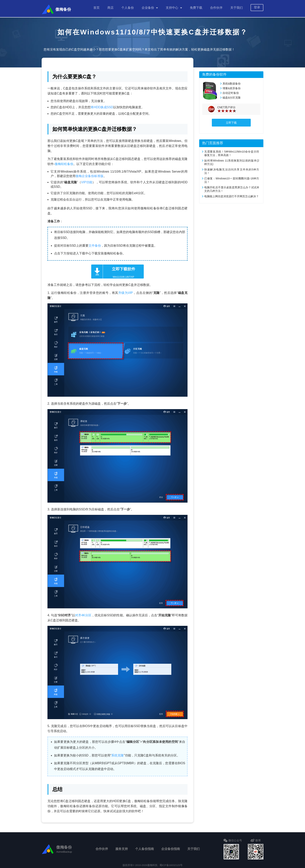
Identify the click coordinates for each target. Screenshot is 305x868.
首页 (96, 8)
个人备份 (128, 8)
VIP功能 (87, 180)
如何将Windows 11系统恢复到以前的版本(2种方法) (232, 160)
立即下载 (231, 121)
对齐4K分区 (83, 613)
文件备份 (95, 244)
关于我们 (237, 8)
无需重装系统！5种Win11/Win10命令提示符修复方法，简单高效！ (232, 151)
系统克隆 (117, 753)
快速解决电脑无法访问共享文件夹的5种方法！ (232, 169)
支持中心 (172, 8)
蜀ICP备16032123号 (171, 863)
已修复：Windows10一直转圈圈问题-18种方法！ (232, 178)
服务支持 (122, 847)
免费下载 (196, 8)
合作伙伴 (216, 8)
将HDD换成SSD (102, 105)
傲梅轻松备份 (64, 162)
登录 (257, 7)
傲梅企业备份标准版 (89, 174)
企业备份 (148, 8)
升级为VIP (126, 291)
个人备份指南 (145, 847)
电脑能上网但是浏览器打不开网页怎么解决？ (231, 194)
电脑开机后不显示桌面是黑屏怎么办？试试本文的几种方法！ (232, 187)
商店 (110, 8)
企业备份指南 (171, 847)
